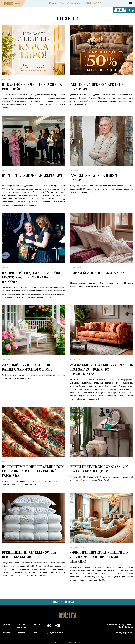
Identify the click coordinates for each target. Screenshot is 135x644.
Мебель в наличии (67, 602)
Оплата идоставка (21, 626)
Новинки (6, 632)
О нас (35, 632)
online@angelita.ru (124, 632)
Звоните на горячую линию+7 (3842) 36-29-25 (120, 626)
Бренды (6, 624)
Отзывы (21, 632)
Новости (36, 624)
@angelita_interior (55, 632)
